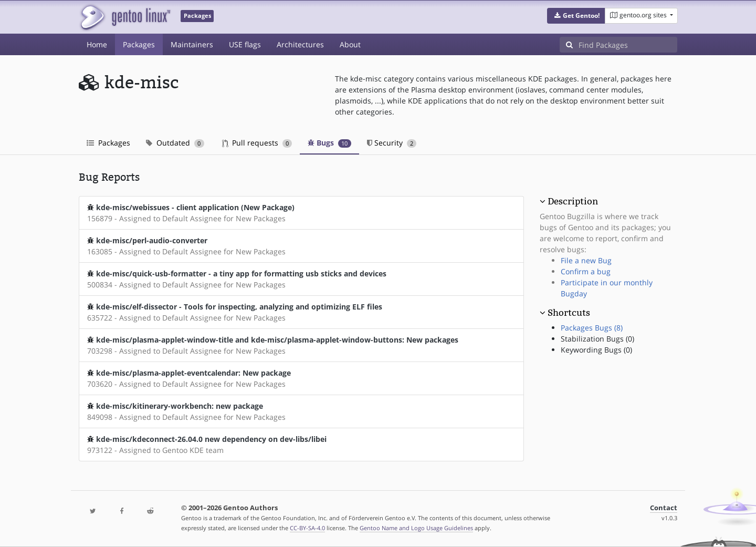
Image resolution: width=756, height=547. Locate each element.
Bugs (329, 143)
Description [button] (573, 201)
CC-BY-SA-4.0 (307, 528)
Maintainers (192, 44)
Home (97, 44)
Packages (139, 44)
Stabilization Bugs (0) (597, 339)
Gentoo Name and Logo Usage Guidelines (416, 528)
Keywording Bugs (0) (596, 350)
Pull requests (257, 143)
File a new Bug (586, 260)
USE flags (245, 44)
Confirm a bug (586, 271)
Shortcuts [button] (569, 313)
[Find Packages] (628, 45)
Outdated (175, 143)
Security (392, 143)
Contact (664, 508)
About (350, 44)
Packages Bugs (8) (592, 328)
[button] (576, 16)
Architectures (300, 44)
